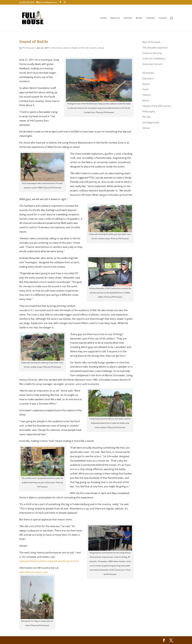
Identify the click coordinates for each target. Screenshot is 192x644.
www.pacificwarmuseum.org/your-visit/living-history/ (49, 561)
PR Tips (147, 117)
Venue (101, 48)
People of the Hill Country (84, 48)
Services (128, 18)
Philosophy (149, 111)
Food (145, 89)
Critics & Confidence (154, 59)
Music (146, 100)
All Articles (57, 48)
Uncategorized (151, 122)
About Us (115, 18)
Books (139, 18)
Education (148, 78)
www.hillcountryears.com (34, 572)
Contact (163, 18)
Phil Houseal (28, 48)
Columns (150, 18)
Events (67, 48)
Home (103, 18)
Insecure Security (152, 53)
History (147, 95)
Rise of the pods (151, 42)
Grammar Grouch (152, 64)
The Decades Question (155, 48)
